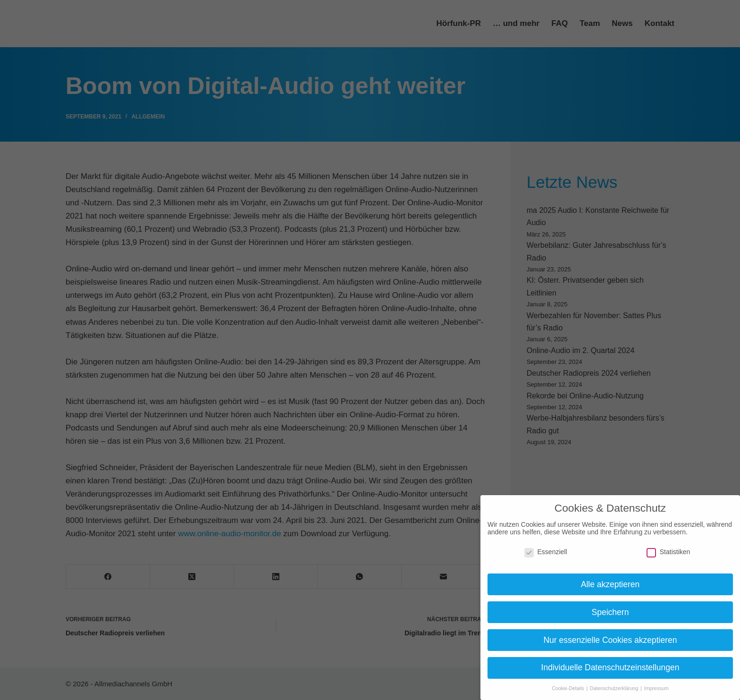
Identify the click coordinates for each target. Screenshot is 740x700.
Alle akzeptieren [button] (610, 584)
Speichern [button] (610, 612)
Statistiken (669, 552)
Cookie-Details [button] (568, 688)
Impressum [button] (656, 688)
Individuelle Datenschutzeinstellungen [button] (610, 667)
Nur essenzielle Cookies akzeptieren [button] (610, 640)
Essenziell (546, 552)
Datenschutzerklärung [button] (615, 688)
